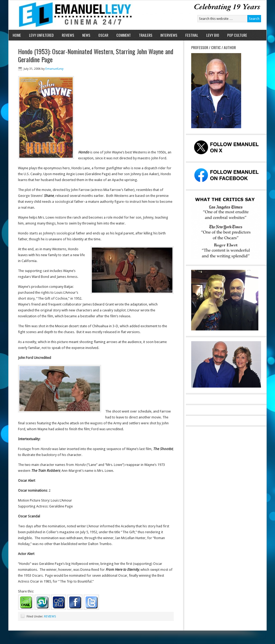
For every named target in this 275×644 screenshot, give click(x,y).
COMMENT (124, 35)
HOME (17, 35)
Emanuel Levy (71, 15)
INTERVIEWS (169, 35)
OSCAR (103, 35)
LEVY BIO (213, 35)
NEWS (86, 35)
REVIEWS (68, 35)
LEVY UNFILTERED (41, 35)
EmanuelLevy (54, 69)
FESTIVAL (192, 35)
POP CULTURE (237, 35)
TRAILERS (146, 35)
